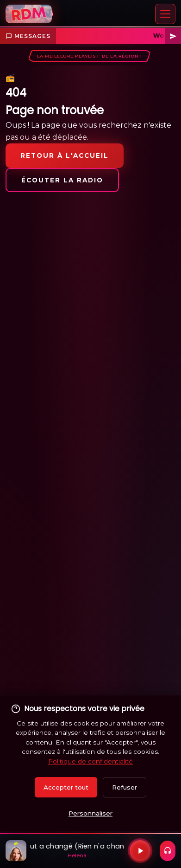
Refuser (125, 787)
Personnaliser (90, 813)
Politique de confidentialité (90, 761)
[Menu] (165, 14)
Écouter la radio (62, 180)
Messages (28, 36)
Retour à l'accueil (65, 155)
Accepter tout (66, 787)
